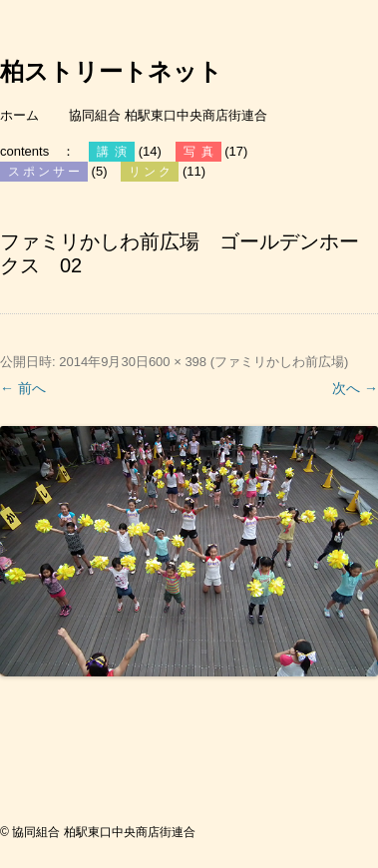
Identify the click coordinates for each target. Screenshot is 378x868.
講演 (115, 152)
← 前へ (23, 388)
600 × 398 (178, 362)
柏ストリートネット (111, 72)
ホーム (19, 115)
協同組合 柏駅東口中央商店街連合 (168, 115)
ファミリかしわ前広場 (279, 362)
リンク (151, 172)
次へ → (355, 388)
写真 (201, 152)
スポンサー (45, 172)
